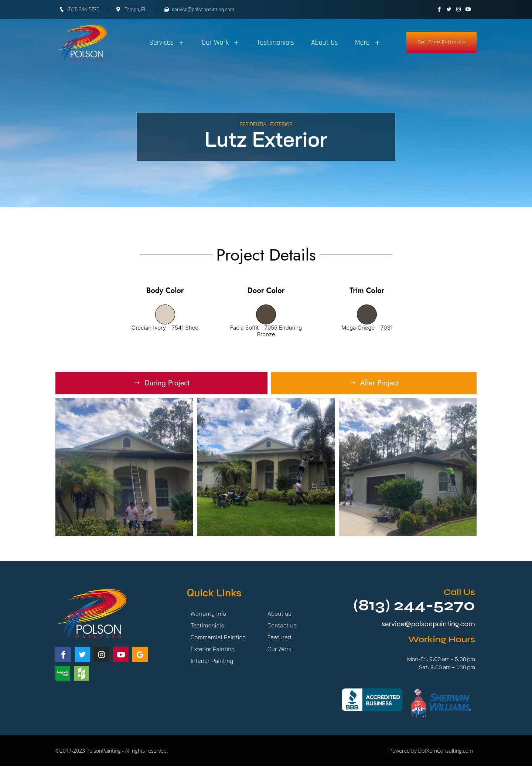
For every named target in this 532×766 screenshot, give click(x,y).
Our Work (221, 42)
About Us (325, 42)
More (368, 42)
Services (167, 42)
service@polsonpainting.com (428, 624)
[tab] (161, 383)
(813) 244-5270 (414, 605)
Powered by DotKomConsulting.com (431, 751)
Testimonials (275, 42)
